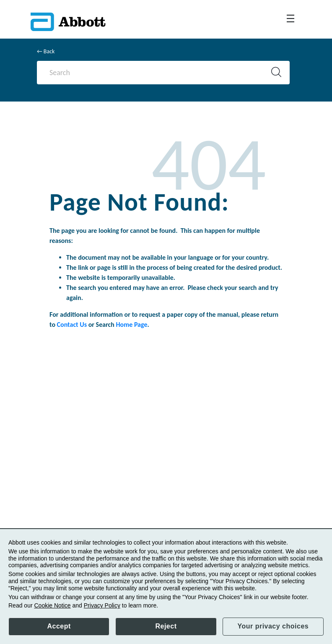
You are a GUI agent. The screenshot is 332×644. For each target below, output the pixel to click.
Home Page (132, 325)
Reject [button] (166, 626)
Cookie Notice (52, 605)
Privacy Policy (102, 605)
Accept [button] (59, 626)
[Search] (156, 73)
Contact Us (72, 325)
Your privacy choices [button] (273, 626)
